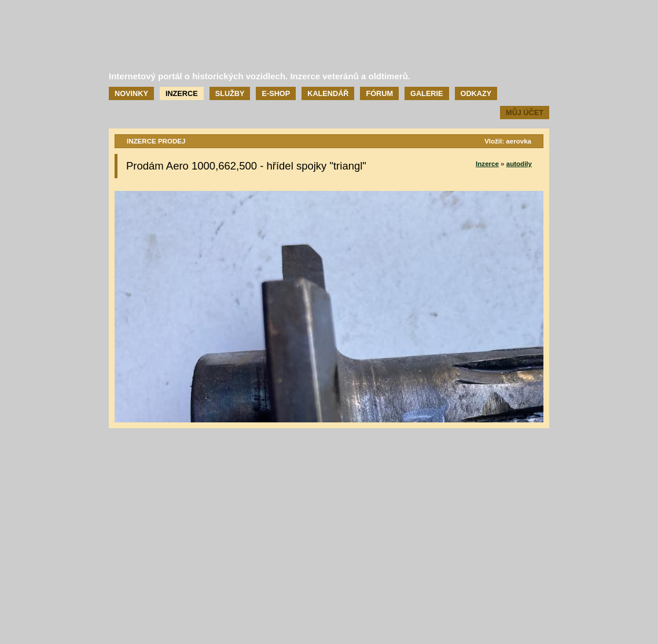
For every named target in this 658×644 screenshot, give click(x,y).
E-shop (276, 93)
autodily (519, 164)
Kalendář (328, 93)
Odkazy (476, 93)
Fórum (379, 93)
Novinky (131, 93)
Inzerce (182, 93)
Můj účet (525, 113)
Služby (230, 93)
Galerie (427, 93)
